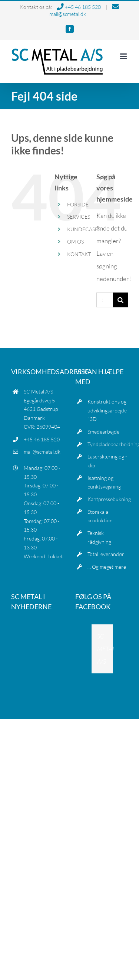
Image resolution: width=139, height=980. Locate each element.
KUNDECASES (84, 229)
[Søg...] (105, 300)
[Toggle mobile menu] (124, 56)
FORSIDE (78, 204)
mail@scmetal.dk (42, 452)
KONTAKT (79, 254)
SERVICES (79, 217)
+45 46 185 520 (79, 7)
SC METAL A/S (106, 649)
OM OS (75, 241)
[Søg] (120, 300)
